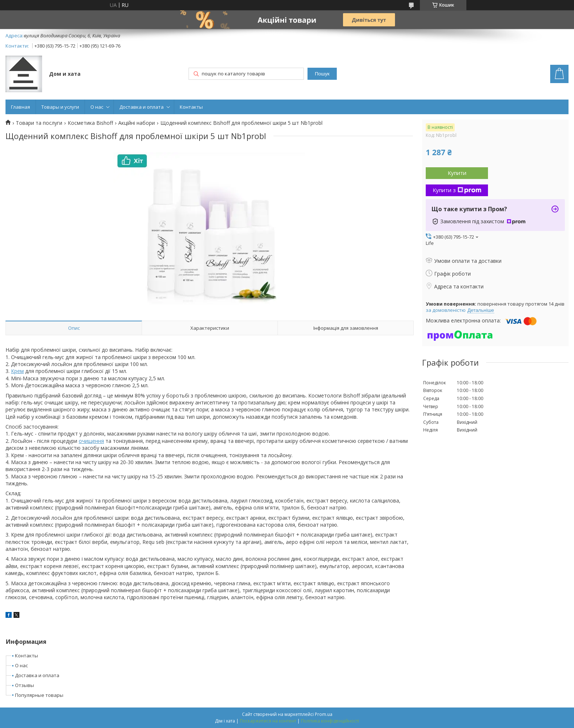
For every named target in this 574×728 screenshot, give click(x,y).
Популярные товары (39, 695)
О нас (97, 107)
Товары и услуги (60, 107)
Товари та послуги (39, 123)
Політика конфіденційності (330, 721)
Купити (457, 173)
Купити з (457, 190)
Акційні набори (137, 123)
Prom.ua (324, 714)
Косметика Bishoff (90, 123)
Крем (17, 371)
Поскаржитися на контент (268, 721)
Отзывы (25, 685)
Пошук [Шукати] (322, 74)
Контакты (191, 107)
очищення (91, 441)
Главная (20, 107)
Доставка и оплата (141, 107)
